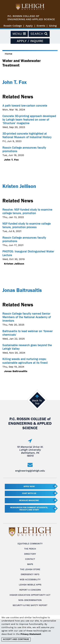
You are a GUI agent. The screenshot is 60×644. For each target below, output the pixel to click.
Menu (19, 34)
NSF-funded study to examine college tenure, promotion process (27, 225)
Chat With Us (29, 493)
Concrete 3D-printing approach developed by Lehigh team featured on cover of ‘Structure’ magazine (29, 120)
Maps (30, 564)
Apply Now (29, 486)
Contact (30, 559)
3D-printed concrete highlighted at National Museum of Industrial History (27, 135)
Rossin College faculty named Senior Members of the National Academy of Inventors (27, 317)
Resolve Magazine (29, 500)
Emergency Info (30, 574)
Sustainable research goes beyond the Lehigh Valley (27, 347)
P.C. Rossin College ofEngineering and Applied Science (31, 18)
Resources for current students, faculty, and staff (29, 509)
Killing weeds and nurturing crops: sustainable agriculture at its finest (25, 361)
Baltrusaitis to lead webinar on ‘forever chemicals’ (28, 333)
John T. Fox (15, 82)
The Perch (30, 549)
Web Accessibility (30, 580)
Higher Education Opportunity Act (30, 595)
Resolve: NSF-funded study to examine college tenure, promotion (27, 211)
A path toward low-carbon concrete (25, 106)
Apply (29, 26)
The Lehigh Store (30, 569)
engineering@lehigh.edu (30, 471)
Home (8, 54)
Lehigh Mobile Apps (30, 585)
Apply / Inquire (30, 41)
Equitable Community (30, 544)
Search (39, 34)
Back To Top (37, 402)
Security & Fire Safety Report (30, 605)
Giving (53, 26)
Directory (30, 554)
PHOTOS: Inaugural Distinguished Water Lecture (28, 253)
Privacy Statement (31, 634)
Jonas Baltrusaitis (22, 290)
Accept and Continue (16, 639)
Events (41, 26)
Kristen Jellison (19, 186)
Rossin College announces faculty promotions (24, 149)
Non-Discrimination (30, 600)
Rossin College (13, 26)
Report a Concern (30, 590)
